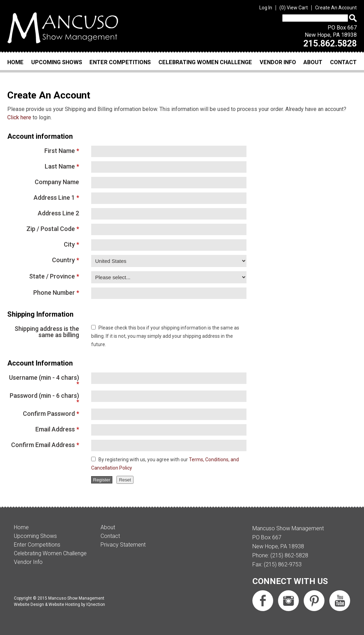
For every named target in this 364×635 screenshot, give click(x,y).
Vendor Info (278, 62)
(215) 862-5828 (289, 555)
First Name (60, 151)
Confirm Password (49, 413)
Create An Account (336, 8)
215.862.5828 (330, 44)
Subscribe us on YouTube (340, 601)
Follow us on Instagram (288, 601)
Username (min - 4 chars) (44, 377)
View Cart (294, 8)
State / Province (52, 276)
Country (63, 260)
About (313, 62)
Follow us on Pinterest (314, 601)
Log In (266, 8)
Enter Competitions (120, 62)
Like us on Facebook (263, 601)
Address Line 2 (58, 213)
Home (15, 62)
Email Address (55, 429)
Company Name (57, 182)
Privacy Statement (123, 545)
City (69, 244)
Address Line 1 (54, 197)
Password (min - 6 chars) (44, 396)
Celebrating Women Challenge (205, 62)
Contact (343, 62)
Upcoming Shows (57, 62)
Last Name (60, 166)
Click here (19, 117)
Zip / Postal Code (51, 229)
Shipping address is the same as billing (47, 332)
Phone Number (54, 292)
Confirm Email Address (43, 445)
